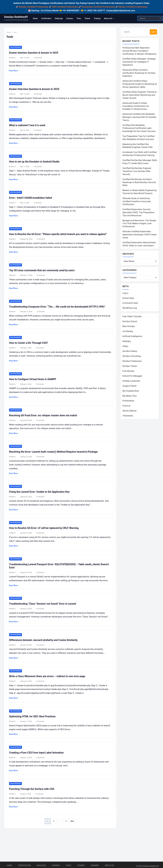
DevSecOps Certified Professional (98, 7)
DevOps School (130, 322)
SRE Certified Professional (65, 7)
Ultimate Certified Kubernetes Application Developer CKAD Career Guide (139, 235)
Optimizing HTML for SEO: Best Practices (34, 730)
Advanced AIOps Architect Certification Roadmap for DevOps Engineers (139, 73)
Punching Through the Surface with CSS (33, 803)
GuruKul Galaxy (130, 352)
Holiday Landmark (131, 381)
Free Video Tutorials (132, 317)
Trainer (81, 865)
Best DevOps (129, 327)
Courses (56, 865)
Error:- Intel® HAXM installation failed (32, 200)
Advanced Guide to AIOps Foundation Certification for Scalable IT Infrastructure (136, 106)
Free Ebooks (128, 372)
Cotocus (126, 406)
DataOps (127, 342)
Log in (125, 294)
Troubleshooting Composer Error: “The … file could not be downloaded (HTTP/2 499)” (58, 310)
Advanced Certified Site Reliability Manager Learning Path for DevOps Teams (139, 117)
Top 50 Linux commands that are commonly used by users (43, 273)
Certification (24, 865)
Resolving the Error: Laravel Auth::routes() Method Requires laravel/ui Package (55, 456)
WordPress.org (130, 308)
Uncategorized (17, 49)
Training (95, 865)
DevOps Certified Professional (34, 7)
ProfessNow (128, 401)
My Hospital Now (131, 391)
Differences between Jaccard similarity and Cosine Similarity (45, 653)
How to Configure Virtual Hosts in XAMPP (34, 383)
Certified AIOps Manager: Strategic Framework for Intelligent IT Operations (139, 62)
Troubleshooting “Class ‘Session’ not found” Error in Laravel (44, 613)
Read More (16, 72)
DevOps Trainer (130, 367)
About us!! (109, 865)
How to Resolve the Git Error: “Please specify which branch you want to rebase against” (59, 237)
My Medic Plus (129, 396)
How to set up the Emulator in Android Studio (36, 164)
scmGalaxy (128, 332)
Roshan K (14, 59)
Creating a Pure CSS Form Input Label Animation (38, 767)
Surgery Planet (129, 386)
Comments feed (130, 303)
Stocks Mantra (129, 411)
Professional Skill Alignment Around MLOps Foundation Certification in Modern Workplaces (139, 51)
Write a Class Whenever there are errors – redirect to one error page (48, 690)
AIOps (125, 347)
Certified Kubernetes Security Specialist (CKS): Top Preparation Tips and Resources (138, 212)
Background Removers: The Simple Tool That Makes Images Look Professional (139, 224)
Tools (68, 865)
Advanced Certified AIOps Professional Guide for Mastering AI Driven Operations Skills (140, 84)
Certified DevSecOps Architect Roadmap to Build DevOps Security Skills (139, 182)
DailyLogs (41, 865)
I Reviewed (128, 416)
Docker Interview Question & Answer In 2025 (35, 91)
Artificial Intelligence (132, 337)
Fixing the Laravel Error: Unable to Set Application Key (41, 496)
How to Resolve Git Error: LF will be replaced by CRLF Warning (45, 533)
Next (72, 835)
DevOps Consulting (132, 357)
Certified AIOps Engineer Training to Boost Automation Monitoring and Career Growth (140, 95)
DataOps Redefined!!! (16, 17)
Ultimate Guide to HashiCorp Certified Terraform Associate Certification (137, 201)
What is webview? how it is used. (29, 127)
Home (10, 34)
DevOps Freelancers (132, 362)
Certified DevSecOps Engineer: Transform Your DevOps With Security (137, 171)
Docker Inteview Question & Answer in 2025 (35, 54)
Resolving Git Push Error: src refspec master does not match (44, 419)
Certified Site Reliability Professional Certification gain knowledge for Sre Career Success (139, 128)
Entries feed (128, 299)
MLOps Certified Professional (133, 7)
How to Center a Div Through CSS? (30, 346)
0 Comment (39, 59)
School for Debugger (132, 376)
